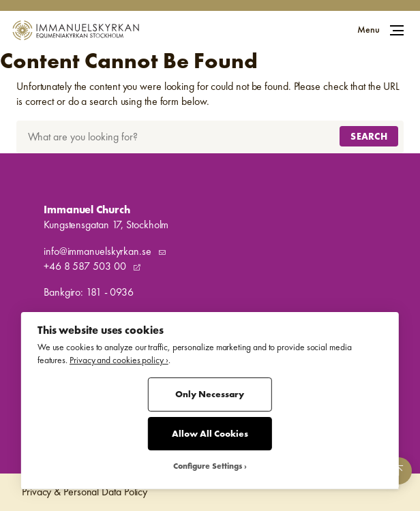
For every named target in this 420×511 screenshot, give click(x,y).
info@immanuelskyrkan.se (99, 251)
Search (369, 136)
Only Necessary (210, 394)
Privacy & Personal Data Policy (85, 492)
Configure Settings (208, 466)
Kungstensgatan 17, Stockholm (106, 224)
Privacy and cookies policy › (119, 360)
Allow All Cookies (210, 434)
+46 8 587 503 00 (86, 266)
